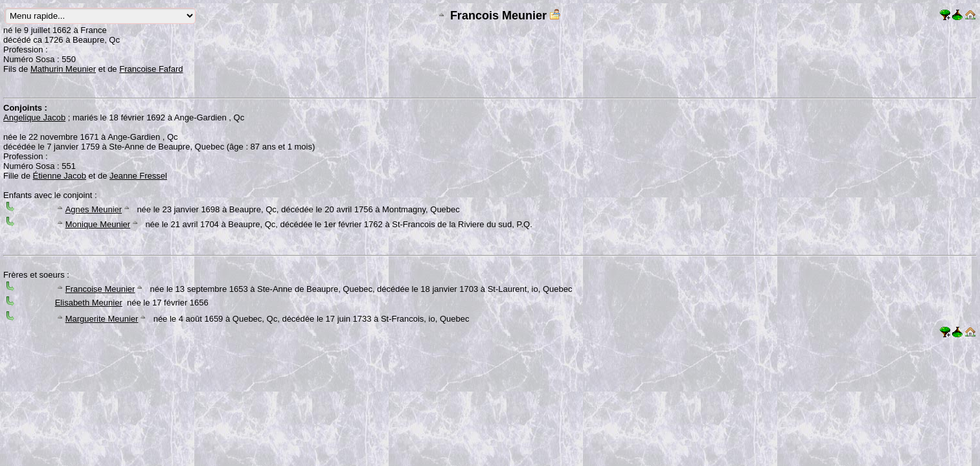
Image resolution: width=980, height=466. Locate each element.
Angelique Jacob (34, 117)
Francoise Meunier (100, 289)
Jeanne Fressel (138, 176)
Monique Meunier (98, 224)
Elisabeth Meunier (89, 303)
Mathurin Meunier (63, 69)
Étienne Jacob (60, 176)
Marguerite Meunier (102, 319)
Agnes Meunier (94, 209)
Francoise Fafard (151, 69)
